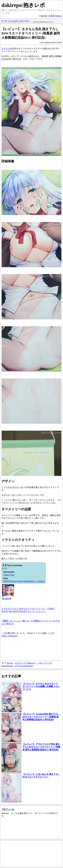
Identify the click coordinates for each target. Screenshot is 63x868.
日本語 (52, 16)
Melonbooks (28, 581)
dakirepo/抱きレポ (23, 5)
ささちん (6, 48)
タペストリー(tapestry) (25, 663)
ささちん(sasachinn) (24, 666)
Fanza (20, 581)
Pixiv (12, 575)
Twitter (6, 575)
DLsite (14, 581)
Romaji (58, 16)
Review (10, 663)
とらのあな (40, 581)
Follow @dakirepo (9, 636)
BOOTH (7, 581)
